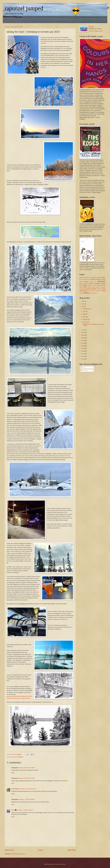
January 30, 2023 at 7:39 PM (27, 778)
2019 (83, 338)
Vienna (89, 287)
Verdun (85, 287)
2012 (83, 356)
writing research (93, 293)
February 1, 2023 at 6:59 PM (27, 799)
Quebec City (91, 285)
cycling (89, 289)
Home (40, 850)
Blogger (63, 864)
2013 (83, 354)
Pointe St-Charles (95, 283)
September (86, 309)
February (85, 319)
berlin (104, 287)
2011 (83, 359)
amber (93, 287)
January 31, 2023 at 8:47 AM (28, 789)
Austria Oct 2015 (89, 277)
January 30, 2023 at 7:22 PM (27, 768)
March (85, 317)
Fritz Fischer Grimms (85, 279)
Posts (83, 367)
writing (86, 293)
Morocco (82, 284)
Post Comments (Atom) (19, 854)
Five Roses (101, 277)
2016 (83, 346)
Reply (13, 773)
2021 (83, 332)
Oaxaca (86, 284)
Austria (81, 277)
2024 (83, 304)
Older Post (71, 850)
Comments (84, 370)
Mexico (86, 282)
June (84, 311)
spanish (86, 291)
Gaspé (93, 279)
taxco (90, 291)
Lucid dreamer (16, 789)
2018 (83, 340)
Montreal (101, 281)
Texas (81, 287)
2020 (83, 335)
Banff (96, 278)
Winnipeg (20, 757)
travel (16, 757)
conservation (83, 289)
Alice (13, 810)
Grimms (98, 279)
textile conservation (96, 291)
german (99, 289)
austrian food (99, 287)
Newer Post (9, 850)
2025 (83, 301)
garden (94, 289)
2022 (83, 330)
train (12, 757)
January (85, 322)
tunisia (81, 293)
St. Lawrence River (100, 285)
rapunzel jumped (24, 8)
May (84, 314)
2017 (83, 343)
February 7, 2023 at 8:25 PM (25, 810)
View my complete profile (96, 31)
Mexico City (93, 282)
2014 (83, 351)
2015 (83, 348)
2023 (83, 306)
